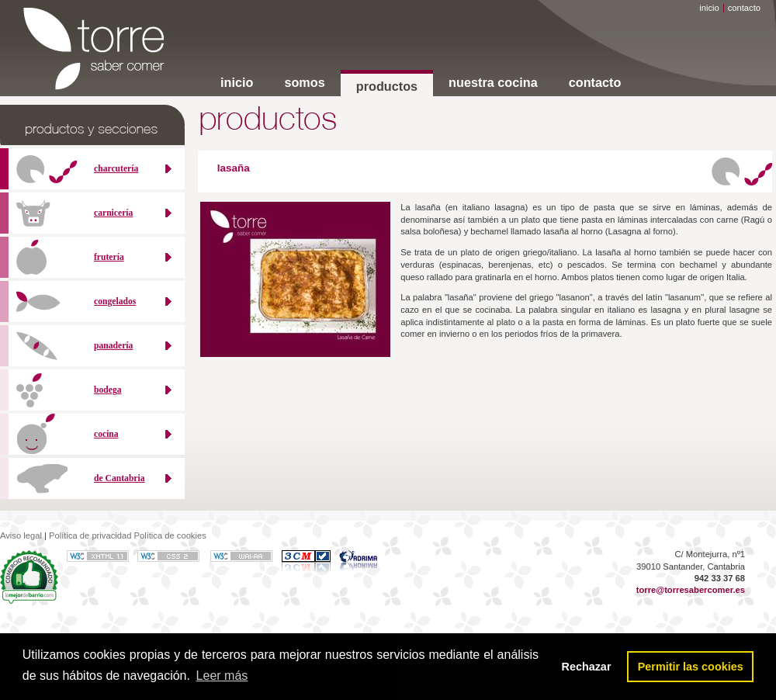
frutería (109, 257)
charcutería (116, 169)
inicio (709, 8)
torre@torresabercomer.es (691, 590)
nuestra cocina (493, 82)
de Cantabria (120, 478)
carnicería (113, 213)
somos (304, 82)
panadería (113, 346)
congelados (115, 301)
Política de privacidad (90, 535)
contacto (744, 8)
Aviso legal (21, 535)
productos (387, 86)
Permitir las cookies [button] (691, 667)
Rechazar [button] (586, 667)
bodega (108, 390)
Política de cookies (170, 535)
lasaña (234, 168)
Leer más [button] (222, 676)
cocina (106, 434)
